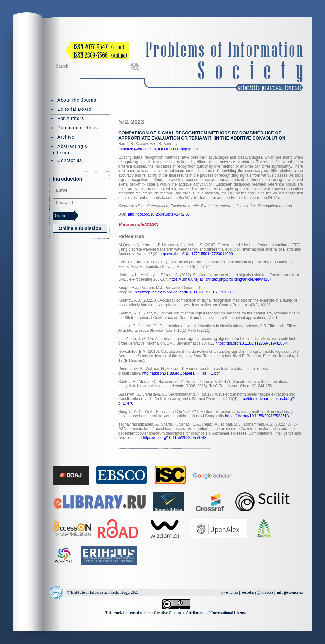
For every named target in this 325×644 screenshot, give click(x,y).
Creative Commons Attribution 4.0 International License (200, 613)
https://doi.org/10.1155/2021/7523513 (257, 416)
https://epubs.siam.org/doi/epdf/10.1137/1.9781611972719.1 (186, 292)
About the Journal (78, 100)
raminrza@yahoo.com (137, 149)
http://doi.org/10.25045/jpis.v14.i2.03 (159, 214)
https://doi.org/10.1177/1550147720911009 (196, 254)
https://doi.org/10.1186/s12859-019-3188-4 (252, 343)
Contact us (70, 160)
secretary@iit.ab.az (258, 592)
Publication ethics (78, 128)
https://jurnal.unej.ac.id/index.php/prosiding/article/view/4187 (220, 279)
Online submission (80, 228)
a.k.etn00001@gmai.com (179, 149)
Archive (66, 137)
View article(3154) (138, 224)
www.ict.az (229, 592)
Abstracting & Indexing (70, 149)
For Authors (71, 118)
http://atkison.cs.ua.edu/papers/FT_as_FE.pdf (181, 373)
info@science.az (290, 592)
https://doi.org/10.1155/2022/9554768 (175, 438)
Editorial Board (74, 109)
